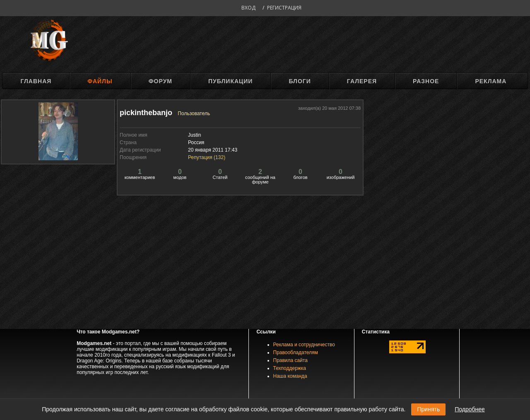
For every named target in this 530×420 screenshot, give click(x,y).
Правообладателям (296, 352)
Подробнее (470, 409)
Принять (428, 409)
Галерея (362, 81)
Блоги (300, 81)
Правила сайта (290, 360)
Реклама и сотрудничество (304, 345)
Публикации (230, 81)
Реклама (491, 81)
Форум (160, 81)
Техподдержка (290, 368)
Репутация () (207, 157)
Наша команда (290, 376)
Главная (36, 81)
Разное (426, 81)
